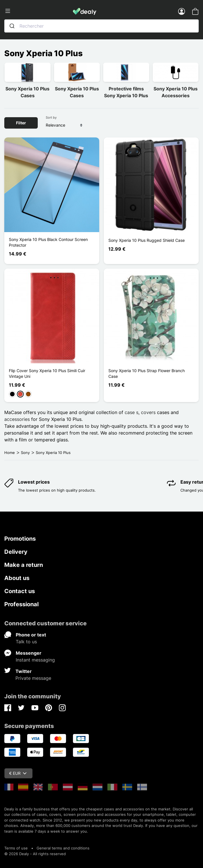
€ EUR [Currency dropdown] (18, 773)
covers (148, 412)
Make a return (24, 565)
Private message (33, 678)
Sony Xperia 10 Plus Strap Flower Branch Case (147, 373)
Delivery (16, 552)
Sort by (51, 117)
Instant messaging (35, 660)
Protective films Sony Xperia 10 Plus (126, 92)
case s (132, 412)
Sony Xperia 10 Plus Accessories (176, 92)
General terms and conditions (63, 848)
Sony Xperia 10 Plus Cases (27, 92)
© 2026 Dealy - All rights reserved (35, 854)
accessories (17, 419)
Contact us (20, 591)
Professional (21, 604)
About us (17, 578)
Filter (21, 123)
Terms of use (16, 848)
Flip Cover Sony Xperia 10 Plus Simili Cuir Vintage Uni (47, 373)
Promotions (20, 539)
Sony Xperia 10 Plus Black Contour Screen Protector (48, 242)
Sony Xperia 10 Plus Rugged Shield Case (147, 240)
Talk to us (26, 642)
